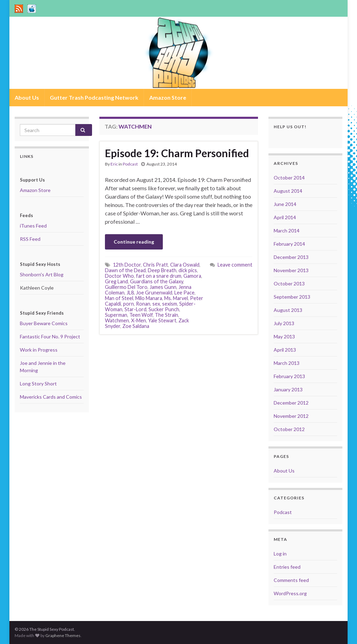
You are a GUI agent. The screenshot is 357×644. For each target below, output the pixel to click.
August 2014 (288, 191)
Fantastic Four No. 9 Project (50, 336)
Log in (280, 554)
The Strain (166, 315)
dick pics (188, 270)
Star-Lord (135, 309)
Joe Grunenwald (154, 293)
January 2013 (288, 389)
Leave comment (235, 265)
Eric (114, 164)
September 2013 (292, 297)
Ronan (143, 304)
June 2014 (285, 204)
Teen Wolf (141, 315)
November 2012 (291, 416)
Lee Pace (184, 293)
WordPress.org (290, 593)
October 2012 (289, 429)
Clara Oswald (185, 265)
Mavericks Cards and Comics (51, 397)
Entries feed (287, 567)
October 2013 (289, 283)
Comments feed (291, 580)
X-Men (139, 320)
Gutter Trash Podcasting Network (94, 97)
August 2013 (288, 310)
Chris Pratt (155, 265)
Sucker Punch (164, 309)
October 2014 (289, 178)
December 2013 (291, 257)
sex (156, 304)
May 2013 (284, 336)
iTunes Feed (33, 226)
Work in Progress (39, 350)
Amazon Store (168, 97)
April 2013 (285, 350)
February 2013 (289, 376)
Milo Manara (149, 298)
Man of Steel (119, 298)
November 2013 (291, 270)
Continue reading (134, 242)
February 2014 (289, 244)
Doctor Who (119, 276)
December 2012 (291, 403)
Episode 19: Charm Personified (177, 153)
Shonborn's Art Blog (42, 274)
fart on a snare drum (159, 276)
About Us (27, 97)
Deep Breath (162, 270)
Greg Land (116, 281)
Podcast (130, 164)
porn (128, 304)
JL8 (130, 293)
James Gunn (163, 287)
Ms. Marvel (176, 298)
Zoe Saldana (136, 326)
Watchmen (117, 320)
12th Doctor (127, 265)
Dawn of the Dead (125, 270)
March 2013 (287, 363)
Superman (116, 315)
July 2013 (284, 323)
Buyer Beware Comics (44, 323)
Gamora (192, 276)
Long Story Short (38, 384)
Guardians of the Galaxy (157, 281)
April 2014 (285, 217)
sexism (170, 304)
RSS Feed (30, 239)
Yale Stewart (162, 320)
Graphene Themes (63, 635)
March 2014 (287, 231)
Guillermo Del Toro (126, 287)
